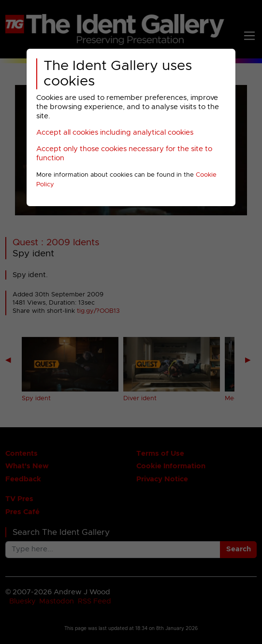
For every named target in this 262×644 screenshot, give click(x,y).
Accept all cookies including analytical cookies (115, 133)
